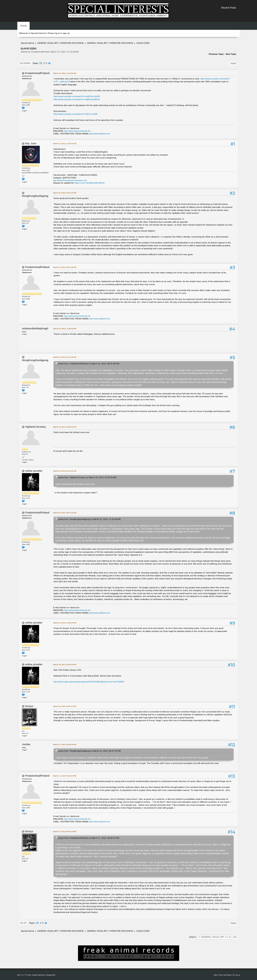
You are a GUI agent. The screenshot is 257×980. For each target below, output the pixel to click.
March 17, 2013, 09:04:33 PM (65, 831)
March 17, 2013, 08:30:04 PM (65, 744)
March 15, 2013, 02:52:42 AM (65, 471)
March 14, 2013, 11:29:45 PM (65, 329)
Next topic (231, 54)
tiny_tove (31, 143)
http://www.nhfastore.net (100, 134)
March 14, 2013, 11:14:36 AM (65, 73)
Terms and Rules (225, 975)
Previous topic (216, 54)
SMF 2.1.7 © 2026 (24, 975)
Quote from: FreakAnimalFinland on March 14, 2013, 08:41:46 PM (89, 364)
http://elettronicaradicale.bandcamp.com (70, 180)
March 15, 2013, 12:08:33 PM (65, 623)
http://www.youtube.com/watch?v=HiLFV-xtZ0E (75, 114)
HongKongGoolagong (35, 196)
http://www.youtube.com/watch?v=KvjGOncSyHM (77, 96)
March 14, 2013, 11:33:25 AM (65, 144)
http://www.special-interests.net (77, 131)
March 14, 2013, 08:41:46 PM (65, 267)
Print (233, 64)
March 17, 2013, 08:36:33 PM (65, 776)
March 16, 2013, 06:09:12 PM (65, 706)
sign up (66, 33)
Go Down (25, 63)
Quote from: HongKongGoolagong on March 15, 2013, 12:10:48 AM (89, 519)
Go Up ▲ (236, 975)
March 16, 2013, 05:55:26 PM (65, 664)
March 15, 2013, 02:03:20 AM (65, 427)
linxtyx (29, 706)
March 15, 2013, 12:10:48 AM (65, 357)
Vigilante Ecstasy (36, 427)
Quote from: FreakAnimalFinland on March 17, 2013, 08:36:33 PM (89, 838)
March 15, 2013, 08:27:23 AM (65, 513)
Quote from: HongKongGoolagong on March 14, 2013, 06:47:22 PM (89, 751)
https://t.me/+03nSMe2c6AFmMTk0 (90, 183)
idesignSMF (51, 975)
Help (215, 975)
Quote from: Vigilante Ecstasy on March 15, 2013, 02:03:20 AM (87, 477)
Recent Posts (229, 8)
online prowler (34, 471)
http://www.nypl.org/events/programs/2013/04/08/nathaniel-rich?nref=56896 (89, 682)
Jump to (192, 937)
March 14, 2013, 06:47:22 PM (65, 193)
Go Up (23, 923)
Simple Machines (38, 975)
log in (57, 33)
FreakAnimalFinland (37, 73)
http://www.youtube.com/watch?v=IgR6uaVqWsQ (77, 99)
